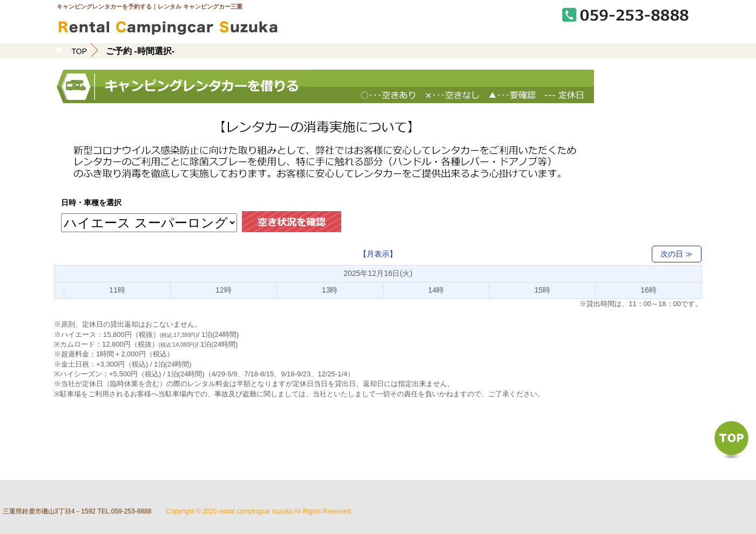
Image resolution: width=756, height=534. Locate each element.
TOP (80, 51)
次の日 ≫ (677, 254)
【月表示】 (378, 254)
